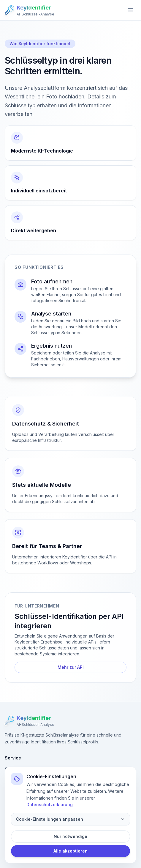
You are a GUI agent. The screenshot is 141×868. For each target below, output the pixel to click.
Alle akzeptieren (70, 851)
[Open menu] (130, 10)
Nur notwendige (70, 836)
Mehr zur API (71, 667)
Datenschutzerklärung (50, 805)
